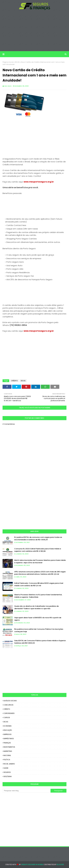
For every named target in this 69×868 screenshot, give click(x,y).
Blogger (60, 864)
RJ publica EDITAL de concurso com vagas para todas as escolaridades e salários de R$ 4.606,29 (38, 538)
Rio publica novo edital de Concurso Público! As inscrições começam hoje (39, 630)
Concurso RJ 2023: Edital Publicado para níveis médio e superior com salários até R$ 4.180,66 (38, 550)
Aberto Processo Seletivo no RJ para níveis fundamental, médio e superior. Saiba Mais (38, 596)
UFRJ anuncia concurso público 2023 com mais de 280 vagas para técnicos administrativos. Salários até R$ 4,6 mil (40, 573)
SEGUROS (7, 772)
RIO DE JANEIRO (9, 764)
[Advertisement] (34, 31)
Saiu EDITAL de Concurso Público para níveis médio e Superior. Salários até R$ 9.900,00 (40, 642)
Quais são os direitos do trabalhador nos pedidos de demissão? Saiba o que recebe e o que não (36, 607)
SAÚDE (6, 768)
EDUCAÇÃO (8, 730)
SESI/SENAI (8, 776)
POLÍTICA (7, 760)
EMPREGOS (7, 734)
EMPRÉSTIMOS (9, 739)
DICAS (17, 62)
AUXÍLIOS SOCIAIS (10, 701)
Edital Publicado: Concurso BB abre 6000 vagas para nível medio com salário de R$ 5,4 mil (39, 584)
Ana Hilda (8, 86)
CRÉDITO (14, 381)
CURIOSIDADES (9, 713)
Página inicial (8, 62)
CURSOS (7, 718)
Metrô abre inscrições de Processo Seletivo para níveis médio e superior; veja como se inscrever (40, 561)
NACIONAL (7, 755)
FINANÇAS (7, 743)
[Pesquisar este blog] (27, 791)
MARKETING (8, 751)
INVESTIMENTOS (9, 747)
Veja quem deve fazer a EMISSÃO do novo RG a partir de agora (38, 619)
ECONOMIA (7, 726)
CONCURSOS (8, 705)
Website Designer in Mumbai (32, 864)
